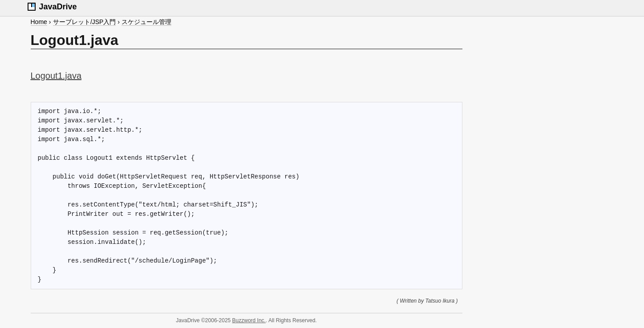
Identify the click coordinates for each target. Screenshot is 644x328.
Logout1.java (56, 76)
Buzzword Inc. (249, 320)
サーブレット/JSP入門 (85, 22)
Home (39, 22)
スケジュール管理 (146, 22)
